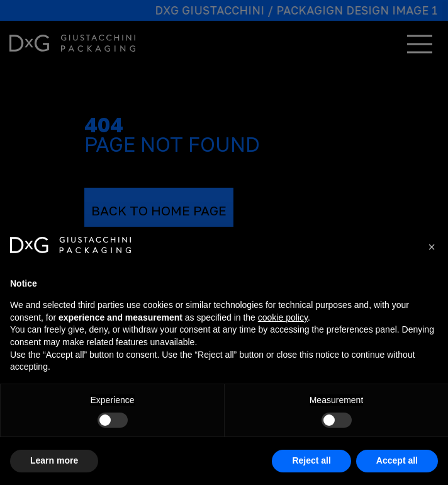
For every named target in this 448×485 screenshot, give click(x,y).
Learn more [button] (54, 460)
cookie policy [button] (283, 317)
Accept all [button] (397, 460)
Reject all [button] (311, 460)
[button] (432, 247)
